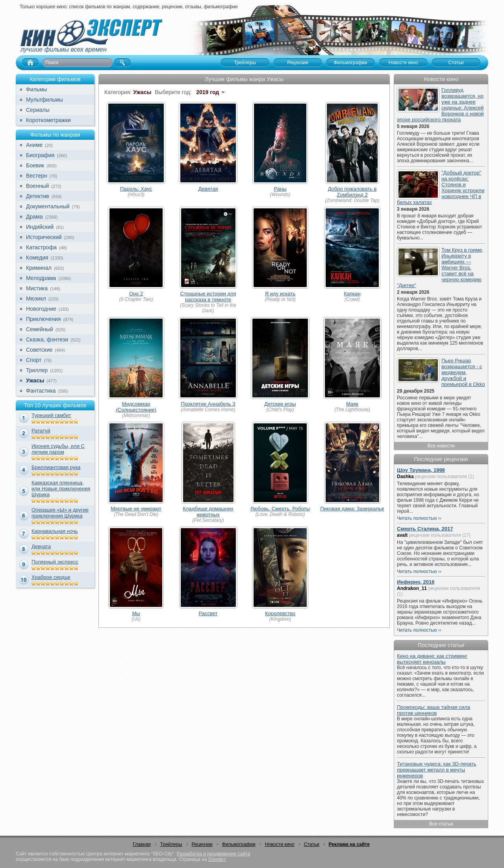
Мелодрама (41, 278)
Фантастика (41, 391)
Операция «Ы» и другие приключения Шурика (60, 513)
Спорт (34, 360)
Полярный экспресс (55, 562)
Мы (136, 613)
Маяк (352, 404)
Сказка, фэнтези (47, 339)
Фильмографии (239, 844)
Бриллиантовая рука (56, 467)
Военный (37, 186)
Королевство (280, 613)
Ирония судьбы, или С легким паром (58, 449)
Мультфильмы (44, 100)
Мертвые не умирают (136, 509)
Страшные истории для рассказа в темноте (208, 297)
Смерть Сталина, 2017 (425, 529)
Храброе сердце (51, 577)
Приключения (44, 319)
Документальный (48, 206)
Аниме (34, 145)
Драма (34, 217)
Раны (280, 189)
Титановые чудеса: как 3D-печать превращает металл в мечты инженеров (437, 770)
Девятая (208, 189)
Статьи (312, 844)
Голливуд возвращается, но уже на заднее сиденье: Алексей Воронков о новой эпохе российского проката (440, 105)
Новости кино (280, 844)
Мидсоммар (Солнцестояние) (136, 407)
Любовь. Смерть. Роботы (280, 509)
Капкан (352, 294)
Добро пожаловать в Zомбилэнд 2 (352, 192)
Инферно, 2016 (416, 582)
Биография (40, 155)
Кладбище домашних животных (208, 512)
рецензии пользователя (441, 477)
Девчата (41, 546)
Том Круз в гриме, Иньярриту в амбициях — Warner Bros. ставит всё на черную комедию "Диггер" (440, 268)
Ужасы (35, 380)
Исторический (44, 237)
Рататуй (41, 431)
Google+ (217, 859)
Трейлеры (171, 844)
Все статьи (441, 824)
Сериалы (38, 110)
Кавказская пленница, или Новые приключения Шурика (61, 489)
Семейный (40, 329)
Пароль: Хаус (136, 189)
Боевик (35, 165)
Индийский (40, 227)
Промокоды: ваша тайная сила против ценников (434, 710)
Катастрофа (41, 247)
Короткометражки (48, 120)
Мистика (37, 288)
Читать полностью (417, 518)
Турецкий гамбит (51, 415)
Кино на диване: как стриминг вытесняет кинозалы (432, 659)
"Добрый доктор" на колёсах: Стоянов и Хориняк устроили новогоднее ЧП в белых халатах (441, 187)
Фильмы (37, 89)
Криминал (39, 268)
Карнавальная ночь (55, 531)
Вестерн (37, 176)
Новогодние (41, 309)
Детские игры (280, 404)
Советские (39, 350)
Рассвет (208, 613)
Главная (142, 844)
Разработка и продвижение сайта (213, 854)
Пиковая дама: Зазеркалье (352, 509)
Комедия (37, 258)
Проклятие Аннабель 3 (208, 404)
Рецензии (202, 844)
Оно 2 (136, 294)
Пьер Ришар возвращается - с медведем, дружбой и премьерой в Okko (463, 372)
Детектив (38, 196)
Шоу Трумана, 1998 (421, 470)
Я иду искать (280, 294)
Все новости (441, 446)
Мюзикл (36, 299)
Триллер (37, 370)
